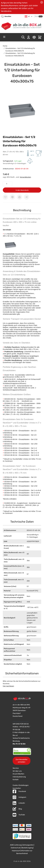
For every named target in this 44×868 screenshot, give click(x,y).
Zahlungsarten (28, 845)
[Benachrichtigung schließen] (42, 2)
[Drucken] (19, 197)
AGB (12, 845)
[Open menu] (4, 37)
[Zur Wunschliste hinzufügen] (5, 197)
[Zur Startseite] (22, 26)
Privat (36, 16)
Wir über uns (17, 771)
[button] (22, 110)
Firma (41, 16)
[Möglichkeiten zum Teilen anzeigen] (27, 197)
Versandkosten (25, 177)
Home (5, 46)
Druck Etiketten (18, 774)
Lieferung (18, 845)
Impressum (16, 851)
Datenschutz (16, 848)
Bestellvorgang (27, 848)
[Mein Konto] (29, 37)
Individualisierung (19, 777)
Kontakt (16, 780)
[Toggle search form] (23, 37)
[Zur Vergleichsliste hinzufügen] (12, 197)
